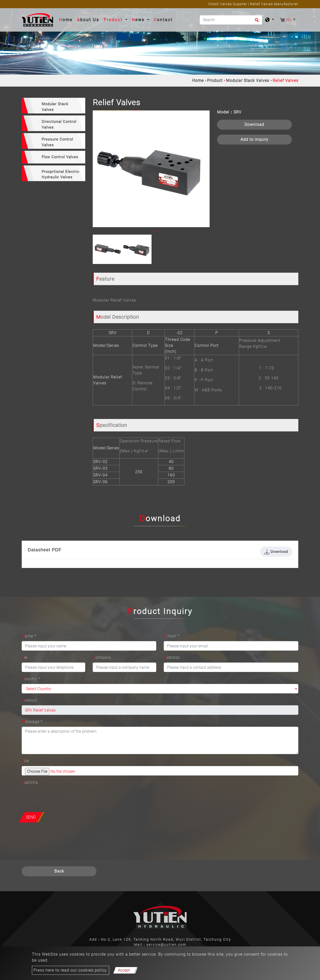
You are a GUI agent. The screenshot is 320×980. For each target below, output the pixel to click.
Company (102, 657)
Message (32, 722)
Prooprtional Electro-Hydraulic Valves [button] (61, 175)
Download (254, 125)
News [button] (139, 20)
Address (172, 657)
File (25, 761)
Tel (25, 657)
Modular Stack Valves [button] (55, 107)
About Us (88, 20)
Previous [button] (96, 169)
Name (29, 636)
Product (215, 80)
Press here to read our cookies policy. (71, 970)
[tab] (53, 106)
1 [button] (147, 231)
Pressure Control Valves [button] (57, 142)
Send (31, 817)
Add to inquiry (254, 139)
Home (67, 19)
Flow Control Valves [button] (60, 157)
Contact (163, 20)
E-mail (172, 636)
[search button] (256, 22)
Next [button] (205, 169)
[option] (151, 169)
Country (31, 679)
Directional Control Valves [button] (59, 125)
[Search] (231, 20)
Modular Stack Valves (248, 80)
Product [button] (114, 20)
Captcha (30, 782)
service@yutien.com (166, 945)
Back (59, 871)
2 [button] (155, 231)
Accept (124, 970)
